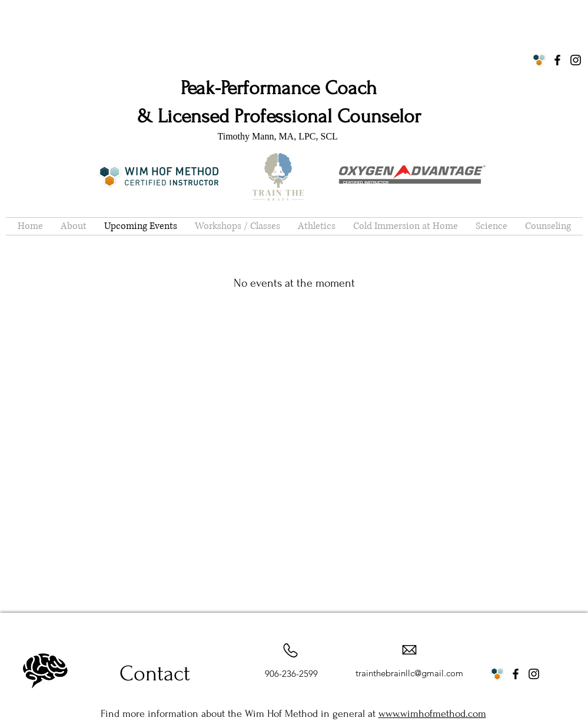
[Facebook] (557, 60)
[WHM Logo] (539, 60)
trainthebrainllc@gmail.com (409, 673)
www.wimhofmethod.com (432, 714)
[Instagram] (576, 60)
